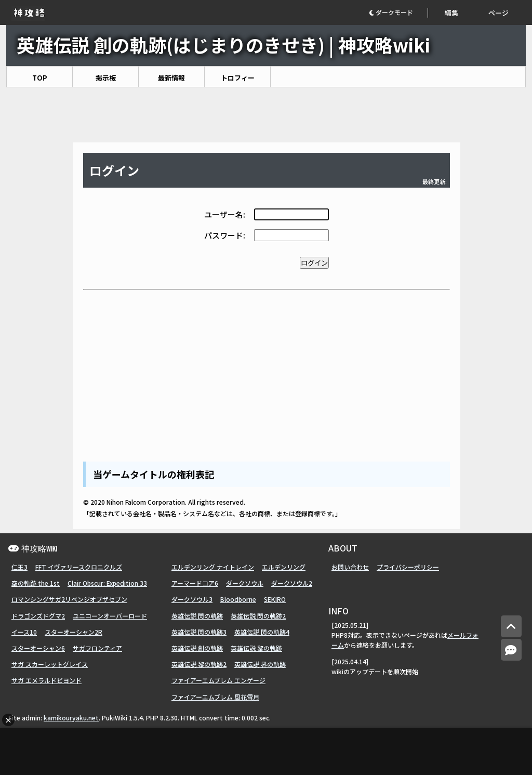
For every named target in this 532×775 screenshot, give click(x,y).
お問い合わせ (350, 567)
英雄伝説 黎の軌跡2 (199, 664)
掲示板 (106, 78)
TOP (40, 78)
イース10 (24, 632)
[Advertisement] (266, 115)
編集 (451, 13)
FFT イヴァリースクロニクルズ (79, 567)
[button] (398, 13)
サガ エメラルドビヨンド (46, 680)
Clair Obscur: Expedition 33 (107, 583)
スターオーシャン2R (74, 632)
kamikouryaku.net (71, 718)
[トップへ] (511, 627)
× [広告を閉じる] (8, 720)
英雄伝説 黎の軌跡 (256, 648)
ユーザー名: (225, 214)
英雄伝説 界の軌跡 (260, 664)
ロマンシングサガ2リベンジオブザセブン (69, 599)
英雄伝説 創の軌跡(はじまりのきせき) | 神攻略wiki (223, 44)
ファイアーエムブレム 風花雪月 (215, 697)
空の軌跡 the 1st (36, 583)
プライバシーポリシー (408, 567)
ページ (498, 13)
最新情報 (171, 78)
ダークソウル (245, 583)
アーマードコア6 (195, 583)
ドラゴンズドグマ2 (38, 616)
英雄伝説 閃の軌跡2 (258, 616)
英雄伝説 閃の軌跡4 (262, 632)
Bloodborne (238, 599)
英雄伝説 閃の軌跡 (197, 616)
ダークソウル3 (192, 599)
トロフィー (238, 78)
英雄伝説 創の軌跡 (197, 648)
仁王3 (19, 567)
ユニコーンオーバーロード (110, 616)
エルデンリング (284, 567)
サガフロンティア (97, 648)
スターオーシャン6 (38, 648)
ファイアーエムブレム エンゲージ (218, 680)
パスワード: (225, 235)
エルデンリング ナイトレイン (213, 567)
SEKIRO (275, 599)
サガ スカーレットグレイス (50, 664)
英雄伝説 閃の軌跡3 (199, 632)
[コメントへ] (511, 650)
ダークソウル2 (292, 583)
